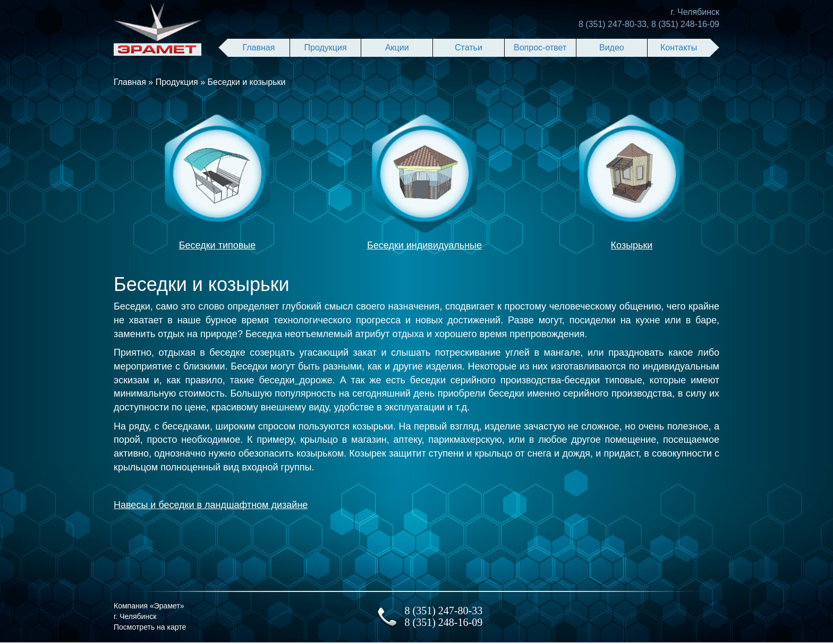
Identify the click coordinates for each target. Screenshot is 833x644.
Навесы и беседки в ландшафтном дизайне (211, 505)
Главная (258, 48)
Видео (612, 48)
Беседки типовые (217, 245)
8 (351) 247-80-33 (613, 24)
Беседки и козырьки (247, 82)
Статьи (469, 48)
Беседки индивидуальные (424, 245)
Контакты (679, 48)
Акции (397, 48)
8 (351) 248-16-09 (685, 24)
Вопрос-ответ (540, 48)
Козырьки (632, 245)
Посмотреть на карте (150, 627)
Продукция (326, 48)
